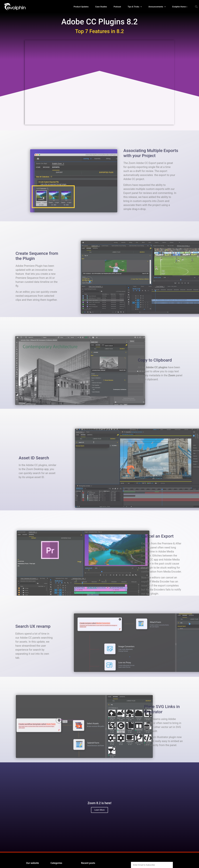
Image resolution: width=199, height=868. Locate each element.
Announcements (157, 7)
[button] (196, 7)
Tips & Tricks (135, 7)
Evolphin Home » (180, 7)
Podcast (117, 7)
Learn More (100, 810)
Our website (33, 863)
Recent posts (88, 863)
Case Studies (101, 7)
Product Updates (81, 7)
